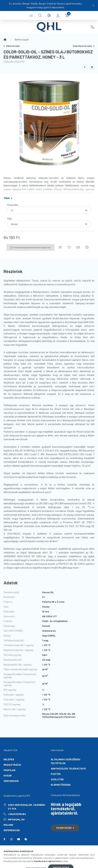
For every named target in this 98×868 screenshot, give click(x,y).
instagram (11, 839)
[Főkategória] (5, 40)
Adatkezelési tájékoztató (68, 768)
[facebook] (85, 67)
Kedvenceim (11, 781)
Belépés (9, 759)
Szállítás (57, 779)
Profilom (10, 770)
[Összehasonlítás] (60, 247)
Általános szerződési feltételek (66, 761)
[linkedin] (92, 67)
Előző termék (12, 46)
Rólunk (8, 825)
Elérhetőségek (61, 785)
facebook (4, 839)
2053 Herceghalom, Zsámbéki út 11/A (27, 807)
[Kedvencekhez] (69, 247)
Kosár (8, 775)
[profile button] (58, 15)
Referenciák (12, 830)
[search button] (40, 15)
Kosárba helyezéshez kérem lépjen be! (32, 247)
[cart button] (67, 15)
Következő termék (84, 46)
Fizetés (56, 774)
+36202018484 (93, 27)
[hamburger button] (31, 15)
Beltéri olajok (22, 39)
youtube (19, 839)
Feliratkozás (65, 828)
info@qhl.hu (16, 819)
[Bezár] (94, 5)
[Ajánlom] (78, 247)
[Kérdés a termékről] (87, 247)
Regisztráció (12, 765)
